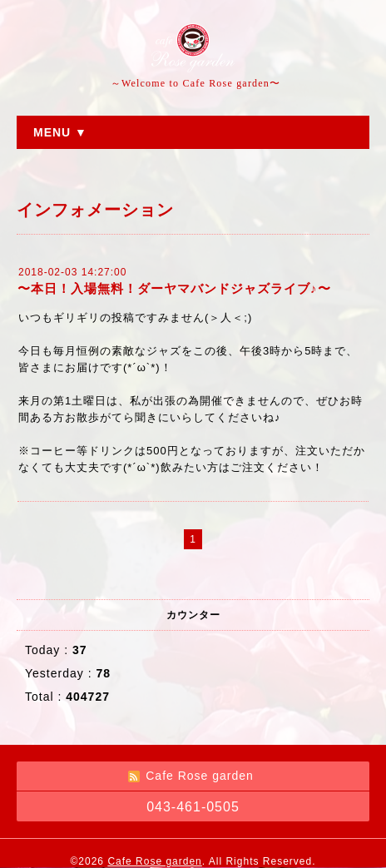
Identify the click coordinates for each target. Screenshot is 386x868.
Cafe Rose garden (154, 861)
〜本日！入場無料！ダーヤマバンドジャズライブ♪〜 (174, 288)
